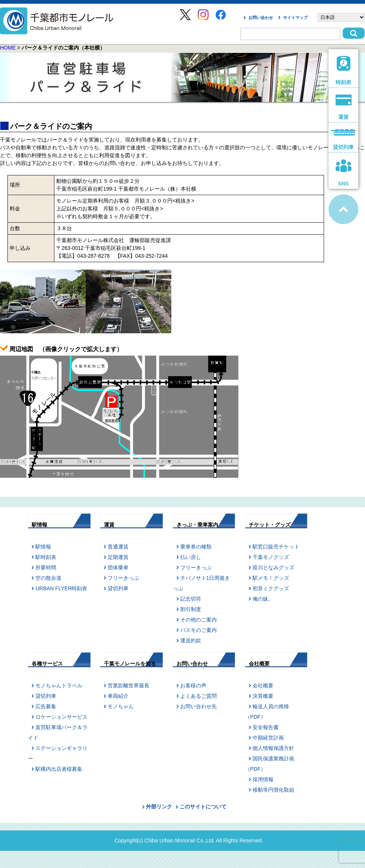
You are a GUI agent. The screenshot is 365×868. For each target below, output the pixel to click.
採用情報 (263, 779)
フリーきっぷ (123, 578)
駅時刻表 (46, 557)
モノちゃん (121, 706)
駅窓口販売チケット (276, 547)
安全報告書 (266, 727)
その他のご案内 (199, 620)
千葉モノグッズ (271, 557)
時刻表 (344, 71)
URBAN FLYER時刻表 (61, 588)
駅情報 (43, 547)
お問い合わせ (261, 18)
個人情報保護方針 (273, 748)
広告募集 (46, 706)
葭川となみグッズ (273, 567)
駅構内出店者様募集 (59, 769)
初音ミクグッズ (271, 588)
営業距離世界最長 (128, 686)
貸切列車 (118, 588)
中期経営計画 (268, 738)
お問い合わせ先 (199, 706)
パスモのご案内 (199, 630)
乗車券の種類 (196, 547)
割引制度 (191, 609)
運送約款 (191, 640)
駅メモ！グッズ (271, 578)
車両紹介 (118, 696)
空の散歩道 (48, 578)
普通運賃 (118, 547)
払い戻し (191, 557)
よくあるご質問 (199, 696)
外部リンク (159, 807)
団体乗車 (118, 567)
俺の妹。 (263, 599)
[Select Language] (341, 17)
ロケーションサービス (61, 717)
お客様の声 (193, 686)
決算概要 (263, 696)
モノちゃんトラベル (59, 686)
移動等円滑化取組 (273, 790)
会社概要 (263, 686)
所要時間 (46, 567)
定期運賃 (118, 557)
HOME (8, 48)
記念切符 (191, 599)
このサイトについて (203, 807)
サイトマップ (295, 18)
